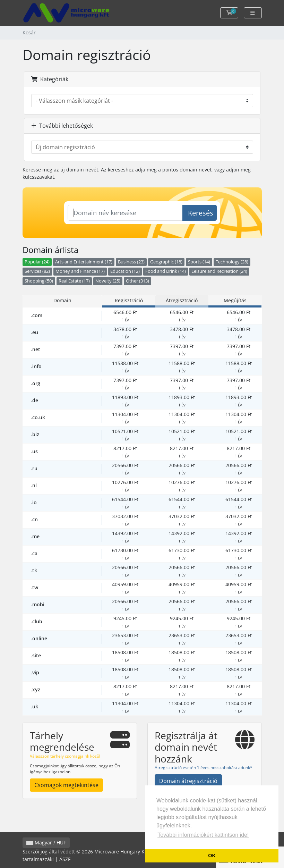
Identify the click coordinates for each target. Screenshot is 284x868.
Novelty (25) (108, 281)
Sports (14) (199, 262)
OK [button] (212, 856)
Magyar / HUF (46, 842)
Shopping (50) (39, 281)
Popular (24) (37, 262)
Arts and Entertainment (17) (84, 262)
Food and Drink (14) (166, 271)
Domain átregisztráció (188, 781)
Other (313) (137, 281)
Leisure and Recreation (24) (219, 271)
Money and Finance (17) (80, 271)
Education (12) (125, 271)
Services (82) (37, 271)
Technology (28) (232, 262)
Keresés (201, 213)
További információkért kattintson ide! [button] (203, 835)
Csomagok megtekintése (66, 785)
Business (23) (131, 262)
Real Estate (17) (74, 281)
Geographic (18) (166, 262)
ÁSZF (65, 859)
